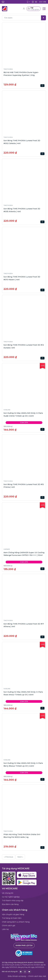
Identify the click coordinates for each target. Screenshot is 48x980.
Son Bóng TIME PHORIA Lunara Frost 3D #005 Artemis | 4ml (22, 210)
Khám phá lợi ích (24, 945)
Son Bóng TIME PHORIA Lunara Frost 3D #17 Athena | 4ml (24, 625)
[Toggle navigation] (44, 9)
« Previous (9, 857)
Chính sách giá (9, 926)
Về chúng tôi (8, 893)
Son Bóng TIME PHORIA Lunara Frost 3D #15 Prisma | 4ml (24, 486)
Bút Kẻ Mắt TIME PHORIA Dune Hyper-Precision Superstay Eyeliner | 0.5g (21, 74)
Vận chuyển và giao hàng (13, 914)
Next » (20, 857)
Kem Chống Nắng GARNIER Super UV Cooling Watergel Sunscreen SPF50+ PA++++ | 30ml (24, 554)
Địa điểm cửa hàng (10, 904)
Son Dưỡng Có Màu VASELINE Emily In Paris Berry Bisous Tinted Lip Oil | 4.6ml (23, 764)
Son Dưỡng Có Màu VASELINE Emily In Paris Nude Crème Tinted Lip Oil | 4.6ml (23, 414)
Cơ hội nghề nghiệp (11, 897)
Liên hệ (5, 929)
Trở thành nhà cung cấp (13, 901)
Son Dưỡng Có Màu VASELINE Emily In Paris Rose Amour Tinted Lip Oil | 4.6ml (23, 693)
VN (45, 2)
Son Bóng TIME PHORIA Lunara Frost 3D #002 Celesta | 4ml (22, 142)
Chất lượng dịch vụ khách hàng (16, 922)
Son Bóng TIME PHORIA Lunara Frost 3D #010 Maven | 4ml (22, 278)
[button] (34, 9)
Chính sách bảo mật (37, 976)
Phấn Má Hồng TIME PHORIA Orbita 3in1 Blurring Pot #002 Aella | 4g (22, 836)
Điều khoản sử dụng (17, 976)
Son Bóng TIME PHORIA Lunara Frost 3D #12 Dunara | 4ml (24, 346)
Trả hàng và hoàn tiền (12, 918)
